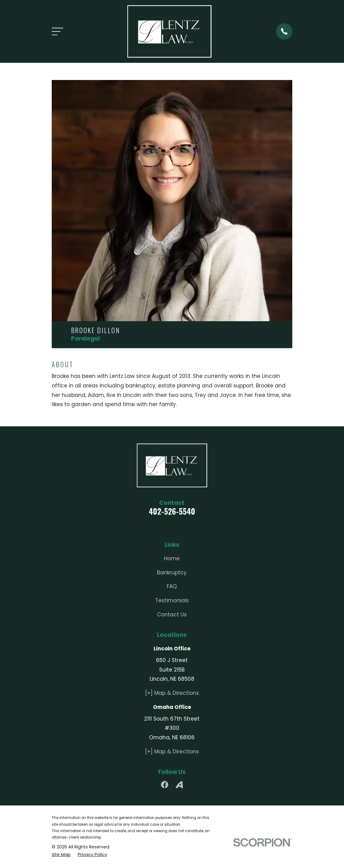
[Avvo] (179, 785)
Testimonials (172, 600)
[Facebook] (165, 785)
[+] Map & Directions (172, 693)
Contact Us (172, 615)
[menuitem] (61, 855)
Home (172, 558)
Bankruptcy (172, 573)
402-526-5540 (172, 511)
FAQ (172, 586)
